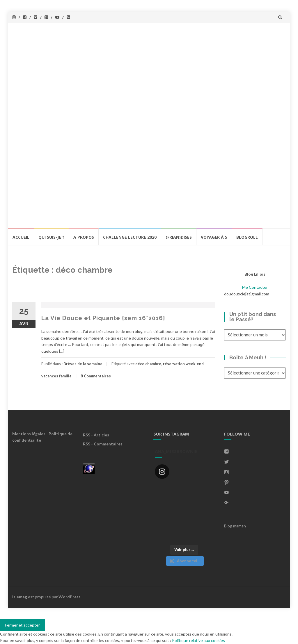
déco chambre (148, 364)
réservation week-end (183, 364)
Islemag (20, 597)
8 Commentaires (96, 376)
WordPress (70, 597)
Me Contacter (255, 287)
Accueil (21, 237)
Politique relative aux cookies (198, 640)
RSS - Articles (96, 435)
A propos (84, 237)
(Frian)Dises (179, 237)
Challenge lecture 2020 (130, 237)
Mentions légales (29, 434)
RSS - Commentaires (103, 444)
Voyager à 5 (214, 237)
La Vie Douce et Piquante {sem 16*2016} (103, 318)
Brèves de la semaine (83, 364)
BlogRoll (247, 237)
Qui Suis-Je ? (51, 237)
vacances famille (56, 376)
